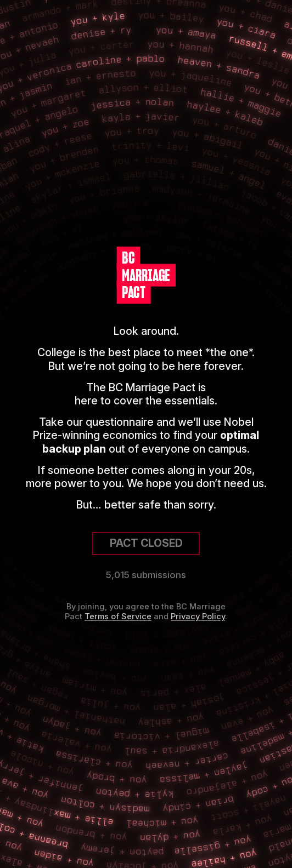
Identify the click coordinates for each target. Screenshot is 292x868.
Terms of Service (118, 616)
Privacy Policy (198, 616)
